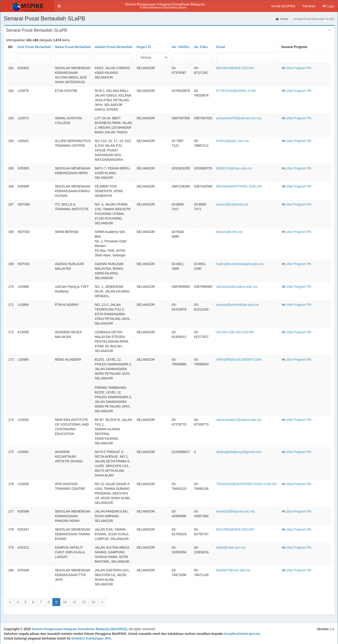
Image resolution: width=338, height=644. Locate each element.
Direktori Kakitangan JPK (91, 638)
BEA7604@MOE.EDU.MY (235, 529)
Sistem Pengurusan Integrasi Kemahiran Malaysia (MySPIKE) (79, 629)
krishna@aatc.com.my (232, 141)
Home (282, 19)
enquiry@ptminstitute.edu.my (238, 305)
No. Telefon (181, 47)
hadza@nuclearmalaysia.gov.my (240, 264)
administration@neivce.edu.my (239, 420)
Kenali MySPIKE (283, 6)
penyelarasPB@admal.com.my (239, 118)
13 (93, 602)
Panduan (309, 6)
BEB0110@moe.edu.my (234, 168)
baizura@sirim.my (229, 232)
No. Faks (201, 47)
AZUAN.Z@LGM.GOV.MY (235, 332)
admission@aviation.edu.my (237, 287)
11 (74, 602)
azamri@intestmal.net (232, 204)
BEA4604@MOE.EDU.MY (235, 68)
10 (65, 602)
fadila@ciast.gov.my (231, 547)
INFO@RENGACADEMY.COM (239, 359)
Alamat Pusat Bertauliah (113, 47)
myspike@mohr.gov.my (242, 634)
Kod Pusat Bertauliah (34, 47)
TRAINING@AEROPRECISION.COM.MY (247, 484)
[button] (59, 6)
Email (221, 47)
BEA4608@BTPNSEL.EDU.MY (239, 186)
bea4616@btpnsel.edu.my (235, 511)
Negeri (142, 47)
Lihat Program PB (296, 68)
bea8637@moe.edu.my (233, 570)
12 (84, 602)
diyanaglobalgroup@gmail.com (239, 452)
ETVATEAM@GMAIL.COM (236, 91)
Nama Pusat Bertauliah (73, 47)
